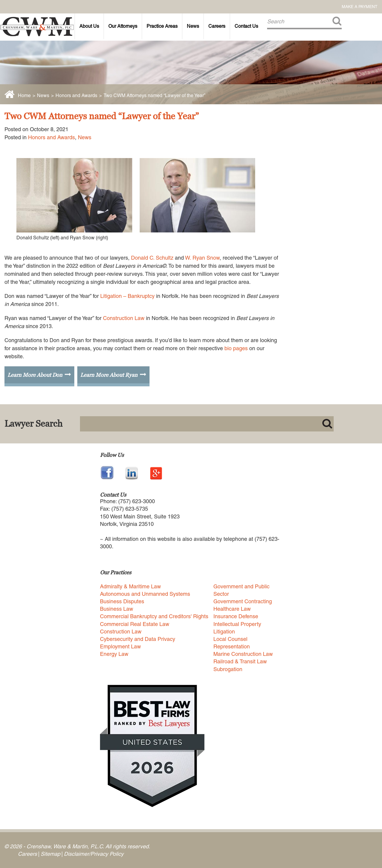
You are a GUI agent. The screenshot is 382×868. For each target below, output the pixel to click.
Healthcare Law (232, 609)
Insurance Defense (236, 616)
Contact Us (246, 26)
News (193, 26)
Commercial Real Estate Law (135, 624)
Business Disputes (122, 601)
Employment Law (120, 646)
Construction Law (124, 318)
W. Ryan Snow (202, 258)
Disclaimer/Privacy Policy (94, 854)
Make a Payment (360, 7)
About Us (89, 26)
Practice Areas (162, 26)
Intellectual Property (237, 624)
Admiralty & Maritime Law (130, 586)
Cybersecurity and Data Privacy (138, 639)
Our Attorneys (123, 26)
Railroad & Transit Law (240, 661)
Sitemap (50, 854)
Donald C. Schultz (152, 258)
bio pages (236, 348)
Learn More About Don (35, 375)
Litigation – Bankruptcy (127, 296)
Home (24, 95)
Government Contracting (243, 601)
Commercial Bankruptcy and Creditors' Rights (154, 616)
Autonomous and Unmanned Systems (145, 594)
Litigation (224, 632)
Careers (217, 26)
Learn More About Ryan (109, 375)
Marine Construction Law (243, 654)
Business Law (117, 609)
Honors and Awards (76, 95)
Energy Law (114, 654)
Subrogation (228, 669)
